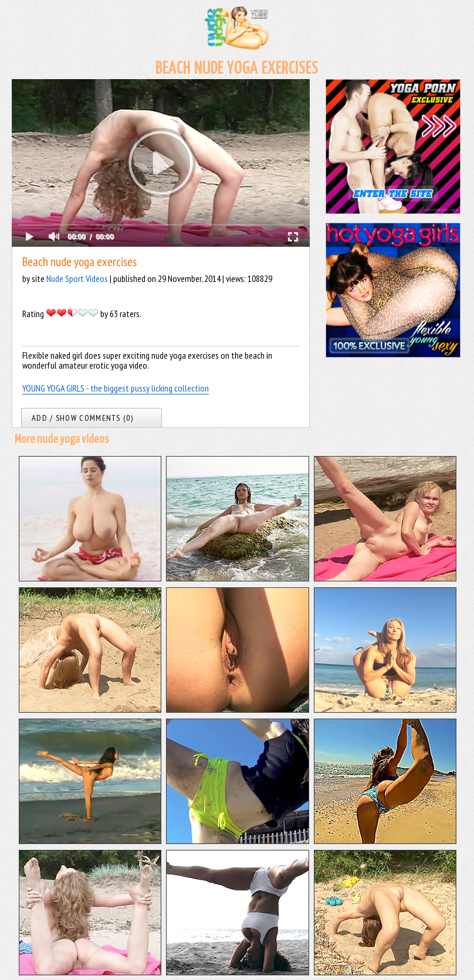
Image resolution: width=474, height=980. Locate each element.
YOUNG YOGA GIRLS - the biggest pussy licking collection (116, 388)
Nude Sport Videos (77, 278)
